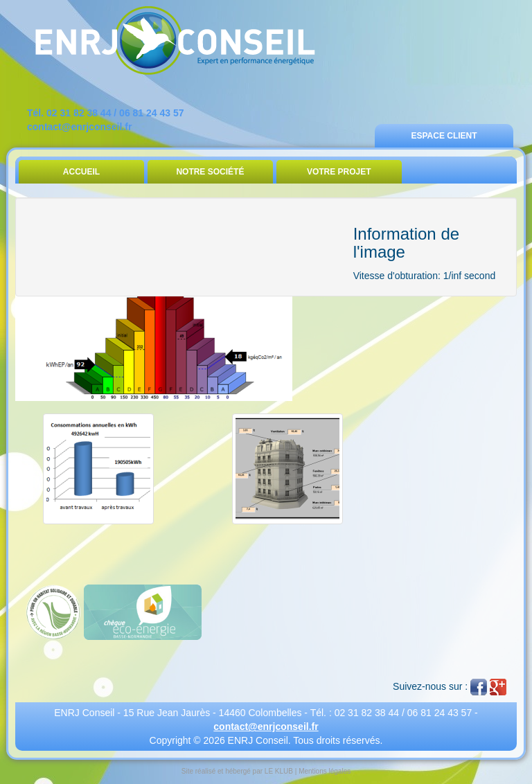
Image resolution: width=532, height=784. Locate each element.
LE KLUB (279, 771)
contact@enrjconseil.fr (79, 127)
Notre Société (210, 172)
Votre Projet (339, 172)
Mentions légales (325, 771)
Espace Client (444, 136)
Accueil (81, 172)
